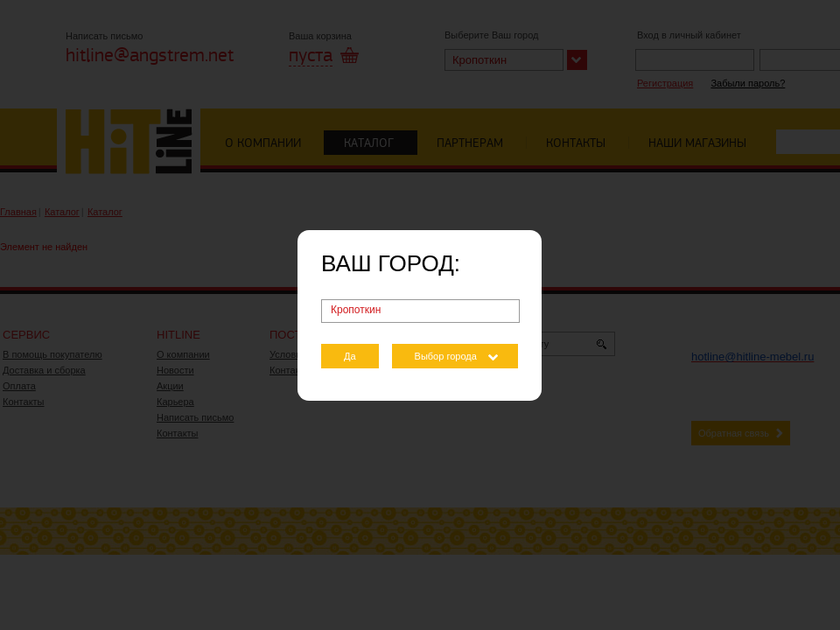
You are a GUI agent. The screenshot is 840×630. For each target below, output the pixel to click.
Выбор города (446, 356)
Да (350, 356)
